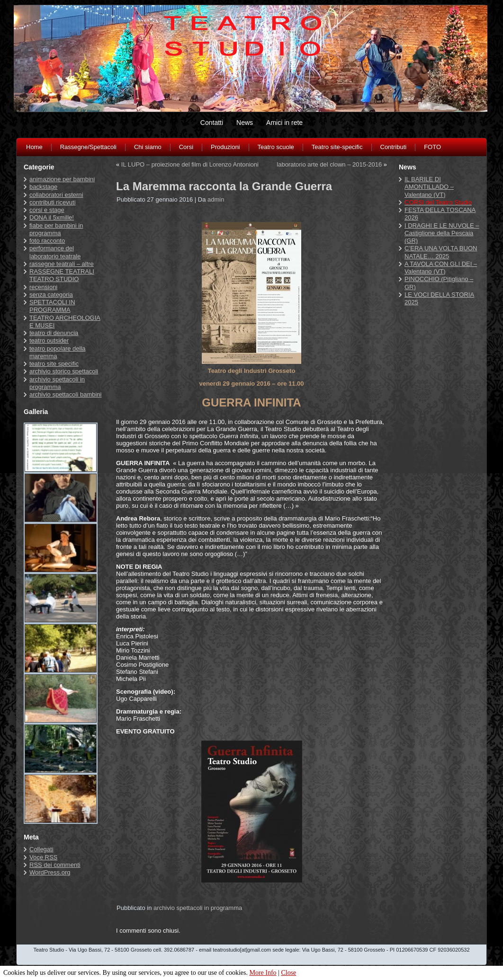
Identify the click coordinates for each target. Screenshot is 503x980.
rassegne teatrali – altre (62, 264)
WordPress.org (50, 872)
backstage (43, 187)
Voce (43, 857)
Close (288, 973)
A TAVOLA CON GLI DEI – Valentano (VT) (441, 268)
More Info (263, 973)
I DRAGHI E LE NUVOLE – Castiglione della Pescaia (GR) (442, 233)
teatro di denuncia (54, 333)
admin (216, 199)
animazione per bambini (62, 179)
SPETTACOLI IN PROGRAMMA (52, 306)
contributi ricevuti (53, 202)
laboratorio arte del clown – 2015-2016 (329, 164)
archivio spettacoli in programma (57, 383)
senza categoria (51, 295)
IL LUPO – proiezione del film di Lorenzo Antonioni (190, 164)
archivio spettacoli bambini (65, 394)
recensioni (43, 287)
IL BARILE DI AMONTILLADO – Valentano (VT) (429, 187)
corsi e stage (47, 210)
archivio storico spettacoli (64, 371)
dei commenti (55, 865)
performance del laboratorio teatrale (55, 252)
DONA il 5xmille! (52, 217)
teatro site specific (54, 364)
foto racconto (47, 241)
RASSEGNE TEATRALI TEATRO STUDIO (62, 275)
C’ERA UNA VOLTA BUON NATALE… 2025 (441, 252)
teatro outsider (49, 340)
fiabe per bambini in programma (56, 229)
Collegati (41, 849)
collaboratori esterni (56, 195)
